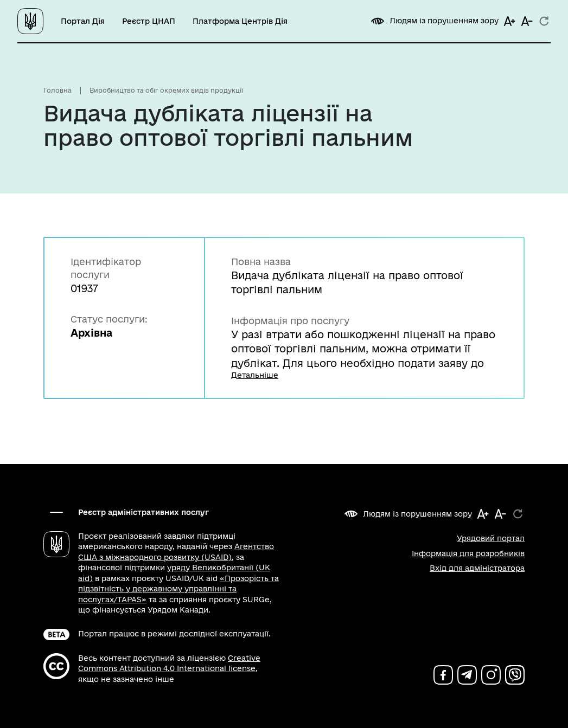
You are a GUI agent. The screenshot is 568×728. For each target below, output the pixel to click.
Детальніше (255, 375)
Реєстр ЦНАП (149, 21)
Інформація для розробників (468, 553)
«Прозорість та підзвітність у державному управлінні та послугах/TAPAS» (178, 589)
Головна (58, 90)
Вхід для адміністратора (477, 568)
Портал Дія (83, 21)
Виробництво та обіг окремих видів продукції (166, 90)
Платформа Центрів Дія (240, 21)
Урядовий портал (491, 538)
